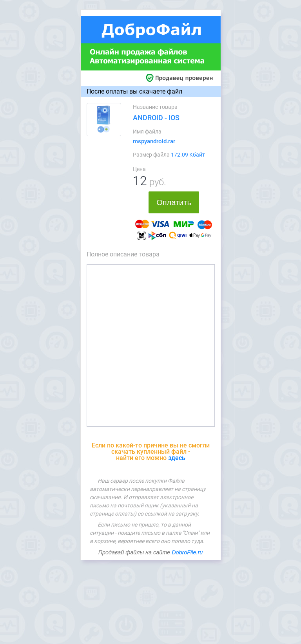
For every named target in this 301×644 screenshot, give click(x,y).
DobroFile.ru (187, 552)
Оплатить (174, 202)
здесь (177, 458)
